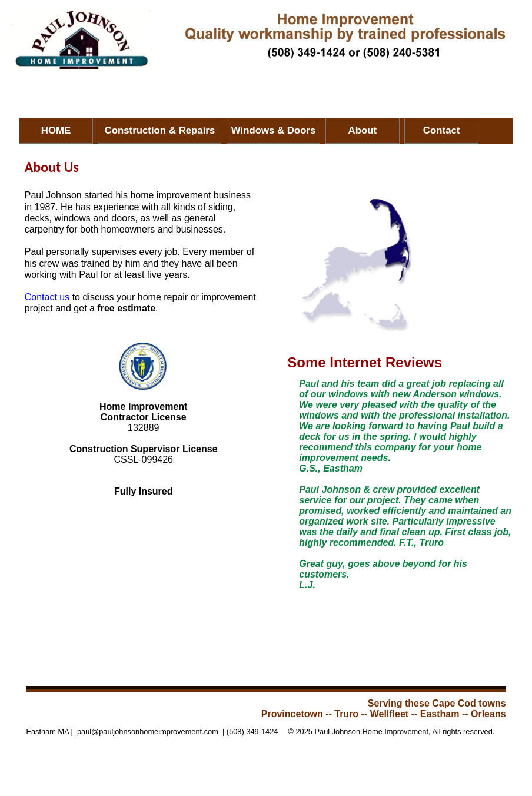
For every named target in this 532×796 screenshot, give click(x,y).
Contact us (47, 297)
